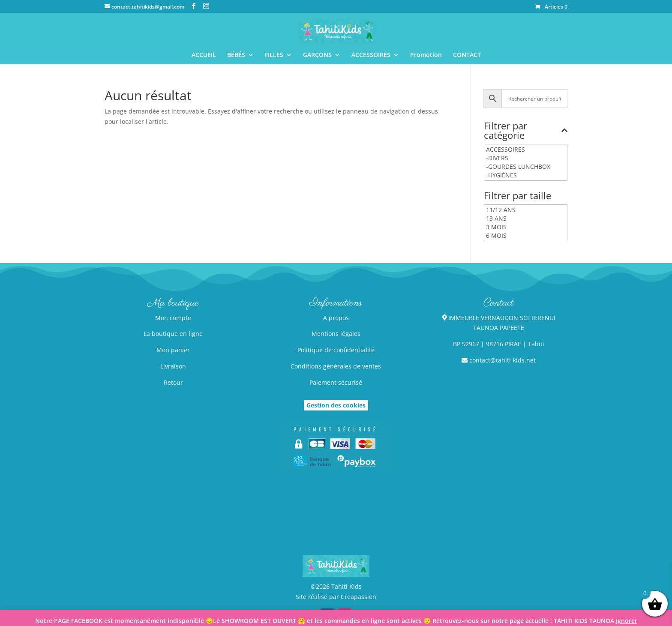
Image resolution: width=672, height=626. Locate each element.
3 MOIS (526, 227)
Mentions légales (336, 334)
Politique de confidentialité (336, 350)
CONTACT (467, 55)
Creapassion (358, 597)
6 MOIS (526, 236)
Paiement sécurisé (336, 382)
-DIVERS (526, 158)
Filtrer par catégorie (526, 131)
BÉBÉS (236, 55)
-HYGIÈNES (526, 175)
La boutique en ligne (173, 334)
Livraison (173, 366)
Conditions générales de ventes (336, 366)
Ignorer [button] (627, 621)
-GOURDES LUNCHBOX (526, 167)
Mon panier (173, 350)
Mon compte (173, 318)
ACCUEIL (204, 55)
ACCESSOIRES (371, 55)
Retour (173, 382)
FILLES (274, 55)
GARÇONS (317, 55)
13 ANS (526, 219)
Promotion (426, 55)
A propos (336, 318)
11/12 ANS (526, 210)
